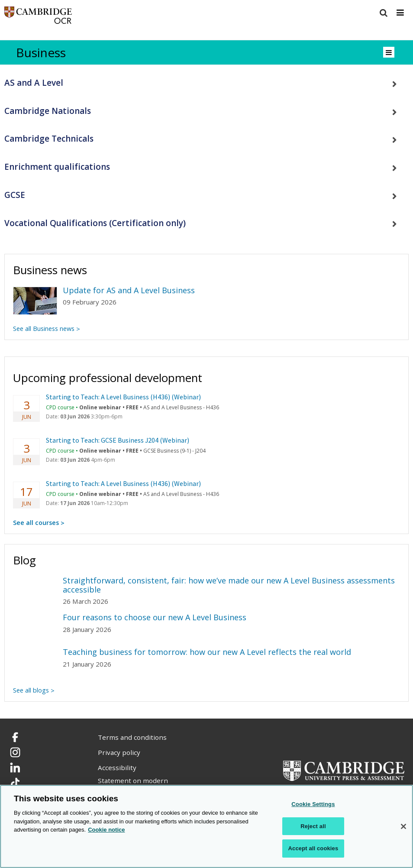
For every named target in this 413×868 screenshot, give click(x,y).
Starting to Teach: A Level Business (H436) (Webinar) (123, 397)
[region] (206, 826)
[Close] (403, 826)
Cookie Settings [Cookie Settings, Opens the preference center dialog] (313, 804)
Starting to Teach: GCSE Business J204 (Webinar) (118, 440)
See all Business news (44, 329)
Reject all (313, 826)
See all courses (36, 523)
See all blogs (31, 690)
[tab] (206, 83)
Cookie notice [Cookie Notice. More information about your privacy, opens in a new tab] (106, 830)
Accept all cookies (313, 848)
